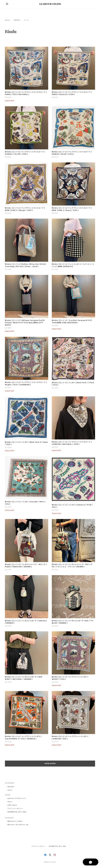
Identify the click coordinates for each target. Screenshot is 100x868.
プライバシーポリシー (15, 808)
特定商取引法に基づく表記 (17, 812)
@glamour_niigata (15, 821)
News (10, 802)
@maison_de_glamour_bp (18, 825)
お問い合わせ (12, 805)
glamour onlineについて (17, 798)
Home (7, 20)
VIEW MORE (50, 763)
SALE (10, 790)
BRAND (17, 20)
